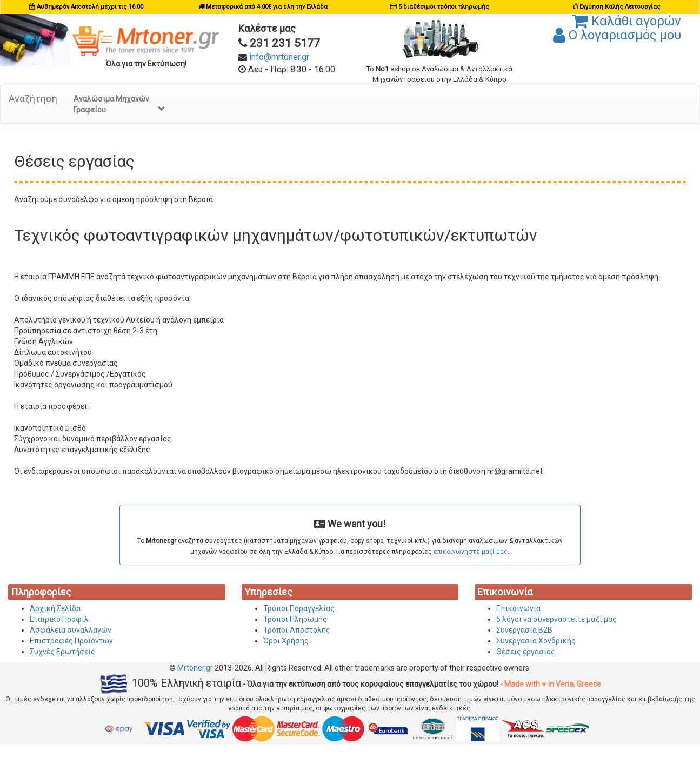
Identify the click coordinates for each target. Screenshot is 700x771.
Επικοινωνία (518, 608)
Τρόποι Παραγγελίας (299, 608)
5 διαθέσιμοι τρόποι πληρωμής (444, 7)
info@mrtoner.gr (279, 57)
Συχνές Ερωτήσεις (62, 652)
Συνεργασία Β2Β (524, 630)
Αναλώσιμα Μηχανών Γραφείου (119, 104)
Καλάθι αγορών (626, 21)
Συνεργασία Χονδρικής (536, 641)
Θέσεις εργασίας (526, 652)
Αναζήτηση (33, 99)
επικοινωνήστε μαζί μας (471, 552)
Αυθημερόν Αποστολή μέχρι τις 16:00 (90, 7)
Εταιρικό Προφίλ (59, 619)
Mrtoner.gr (195, 668)
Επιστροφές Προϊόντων (71, 641)
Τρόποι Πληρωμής (295, 619)
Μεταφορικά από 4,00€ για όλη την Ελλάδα (267, 7)
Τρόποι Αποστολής (297, 630)
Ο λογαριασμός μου (617, 35)
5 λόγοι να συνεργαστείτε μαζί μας (556, 619)
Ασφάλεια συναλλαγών (71, 630)
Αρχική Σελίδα (55, 608)
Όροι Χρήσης (286, 641)
